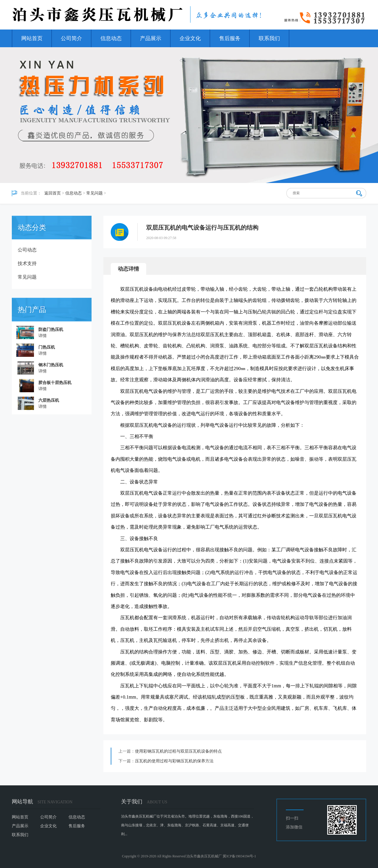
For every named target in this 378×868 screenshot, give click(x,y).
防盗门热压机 (51, 330)
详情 (43, 336)
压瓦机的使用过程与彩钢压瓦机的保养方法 (174, 761)
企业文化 (190, 38)
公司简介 (71, 38)
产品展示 (151, 38)
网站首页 (32, 38)
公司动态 (27, 250)
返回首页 (53, 193)
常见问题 (94, 193)
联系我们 (269, 38)
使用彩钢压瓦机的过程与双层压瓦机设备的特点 (178, 751)
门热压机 (47, 347)
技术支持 (27, 263)
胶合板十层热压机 (55, 383)
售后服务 (230, 38)
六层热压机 (49, 400)
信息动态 (111, 38)
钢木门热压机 (51, 365)
